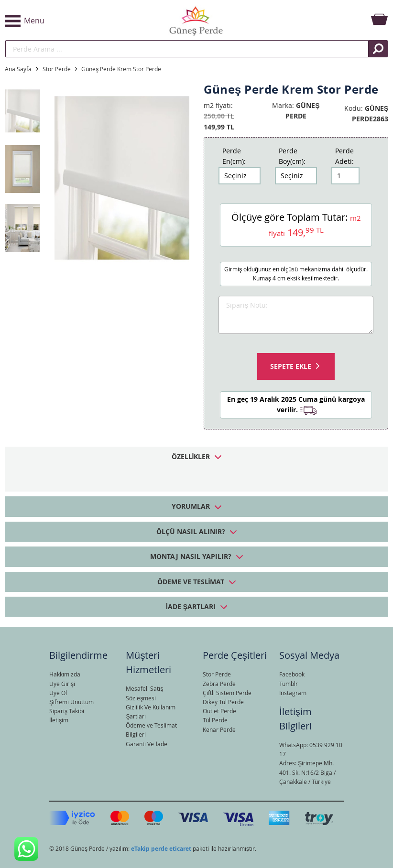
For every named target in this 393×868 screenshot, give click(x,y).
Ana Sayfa (18, 69)
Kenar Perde (219, 729)
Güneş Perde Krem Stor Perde (121, 69)
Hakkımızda (65, 674)
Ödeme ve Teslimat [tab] (191, 582)
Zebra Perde (219, 684)
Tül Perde (215, 720)
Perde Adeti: (344, 156)
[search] (187, 49)
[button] (69, 21)
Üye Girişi (62, 684)
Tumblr (289, 684)
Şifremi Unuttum (71, 702)
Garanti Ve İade (146, 744)
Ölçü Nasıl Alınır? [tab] (191, 531)
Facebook (292, 674)
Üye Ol (58, 693)
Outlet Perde (219, 711)
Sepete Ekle (291, 366)
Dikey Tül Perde (223, 702)
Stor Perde (57, 69)
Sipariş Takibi (67, 711)
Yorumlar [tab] (191, 506)
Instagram (293, 693)
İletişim (59, 720)
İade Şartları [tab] (191, 606)
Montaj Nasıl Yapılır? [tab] (191, 556)
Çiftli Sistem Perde (227, 693)
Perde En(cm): (234, 156)
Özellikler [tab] (191, 456)
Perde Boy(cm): (292, 156)
